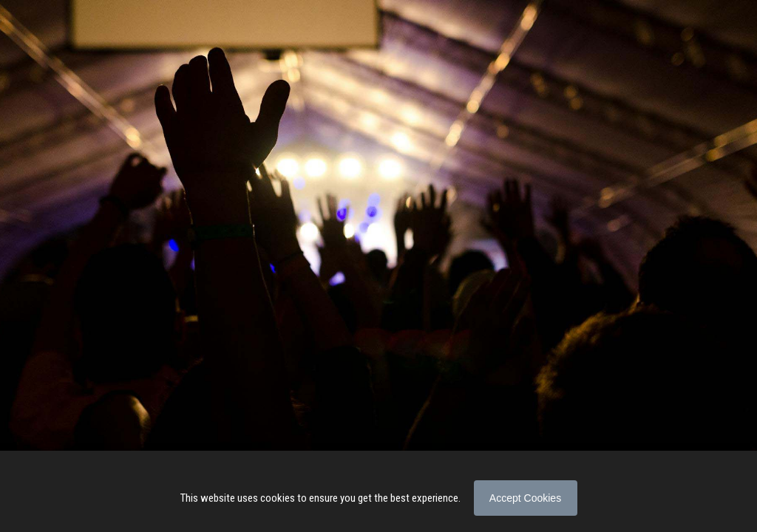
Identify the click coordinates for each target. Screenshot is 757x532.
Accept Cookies (525, 498)
